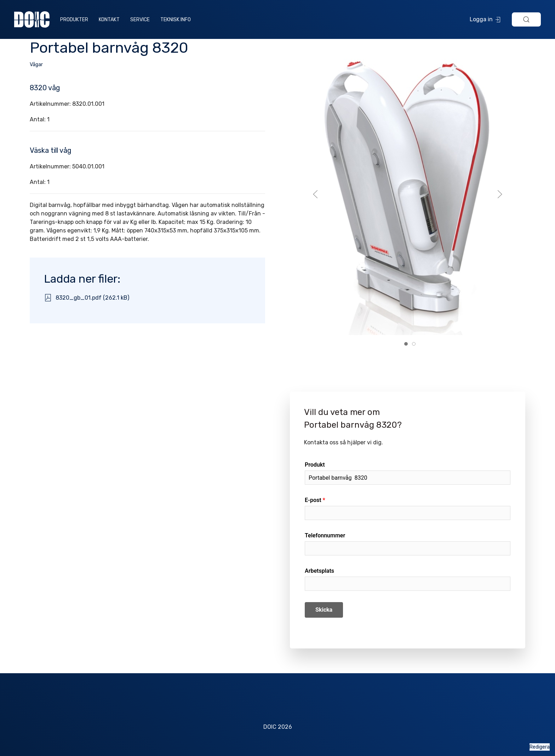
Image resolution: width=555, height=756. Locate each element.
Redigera (540, 747)
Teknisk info (176, 20)
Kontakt (109, 20)
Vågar (36, 65)
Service (140, 20)
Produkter (74, 20)
